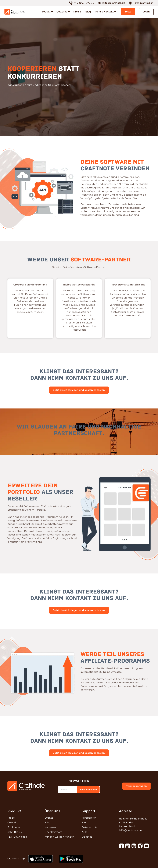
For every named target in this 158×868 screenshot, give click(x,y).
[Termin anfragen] (136, 786)
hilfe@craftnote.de (114, 3)
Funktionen (15, 827)
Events (49, 818)
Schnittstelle (15, 832)
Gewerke (13, 823)
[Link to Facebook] (121, 846)
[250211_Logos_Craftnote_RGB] (15, 12)
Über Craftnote (53, 832)
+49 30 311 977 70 (84, 3)
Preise (11, 818)
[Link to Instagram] (134, 846)
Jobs (47, 823)
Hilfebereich (89, 818)
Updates (87, 837)
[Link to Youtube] (146, 846)
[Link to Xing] (140, 846)
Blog (85, 823)
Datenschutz (90, 827)
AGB (84, 832)
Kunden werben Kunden (60, 837)
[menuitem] (84, 3)
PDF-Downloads (17, 837)
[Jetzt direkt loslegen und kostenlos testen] (79, 390)
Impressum (52, 827)
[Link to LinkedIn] (128, 846)
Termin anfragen (143, 3)
